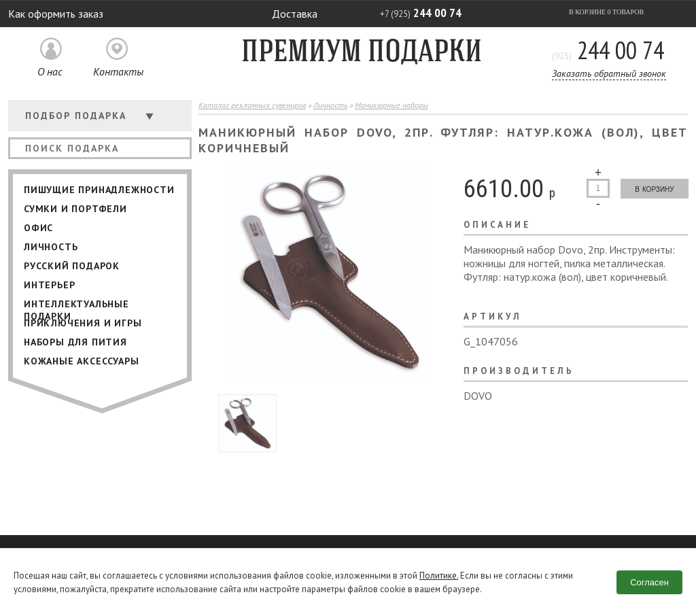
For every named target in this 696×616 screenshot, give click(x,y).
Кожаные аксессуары (81, 361)
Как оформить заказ (56, 14)
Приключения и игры (83, 323)
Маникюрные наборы (391, 105)
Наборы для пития (75, 342)
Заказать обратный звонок (609, 73)
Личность (51, 247)
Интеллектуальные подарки (76, 306)
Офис (38, 228)
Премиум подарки (362, 53)
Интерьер (49, 285)
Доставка (295, 14)
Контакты (118, 71)
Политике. (439, 576)
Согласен (649, 582)
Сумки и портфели (75, 209)
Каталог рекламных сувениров (252, 105)
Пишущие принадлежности (99, 190)
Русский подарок (72, 266)
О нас (50, 71)
